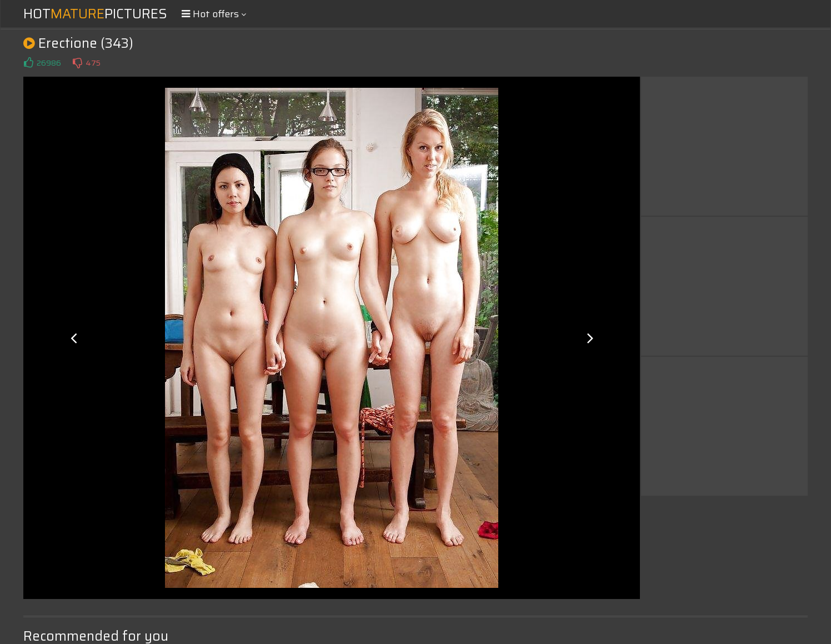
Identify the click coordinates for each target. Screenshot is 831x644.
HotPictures (95, 14)
